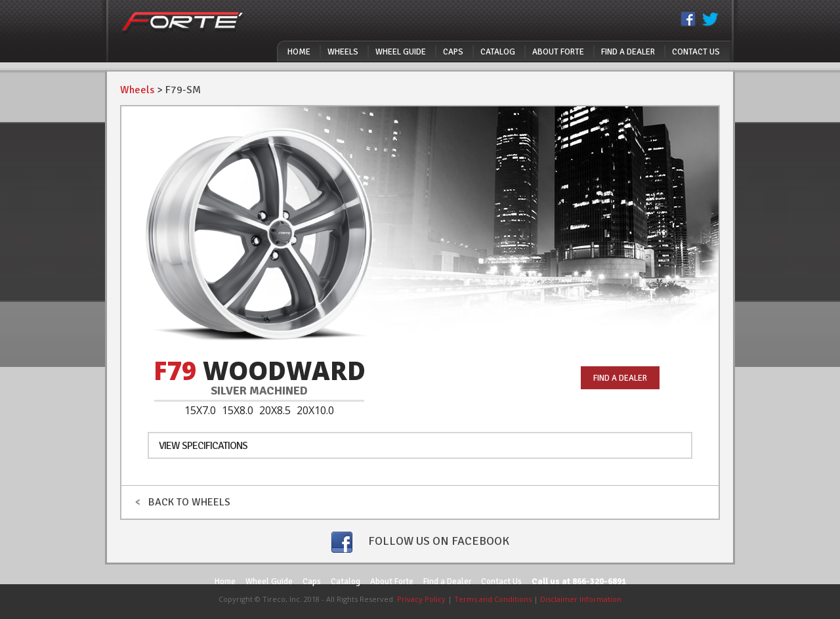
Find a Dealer (628, 52)
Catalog (498, 52)
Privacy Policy (421, 599)
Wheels (343, 52)
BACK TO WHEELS (182, 502)
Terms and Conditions (493, 599)
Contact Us (696, 52)
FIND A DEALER (620, 378)
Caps (453, 52)
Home (299, 52)
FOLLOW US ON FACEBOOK (420, 542)
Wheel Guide (401, 52)
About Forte (558, 52)
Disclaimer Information (581, 599)
